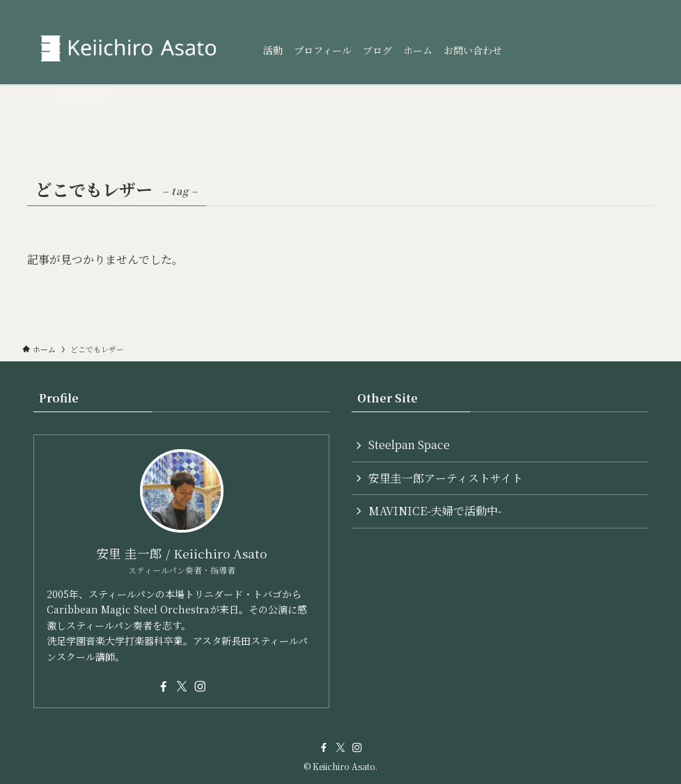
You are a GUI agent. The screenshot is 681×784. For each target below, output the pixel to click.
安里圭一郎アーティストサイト (446, 478)
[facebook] (164, 687)
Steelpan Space (409, 445)
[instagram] (200, 687)
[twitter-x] (182, 687)
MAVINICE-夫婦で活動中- (435, 511)
